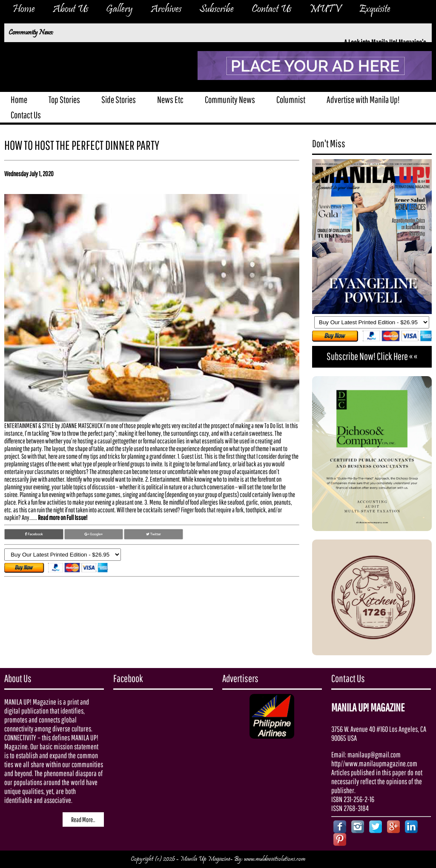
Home (24, 10)
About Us (70, 10)
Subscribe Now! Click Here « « (372, 356)
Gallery (119, 10)
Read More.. (83, 819)
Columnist (291, 99)
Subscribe (217, 10)
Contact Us (271, 10)
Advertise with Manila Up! (363, 99)
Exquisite (375, 10)
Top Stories (64, 99)
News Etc (170, 99)
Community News (230, 99)
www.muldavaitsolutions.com (275, 859)
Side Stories (119, 99)
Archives (166, 10)
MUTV (325, 10)
